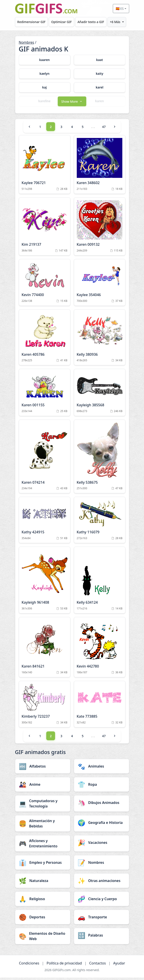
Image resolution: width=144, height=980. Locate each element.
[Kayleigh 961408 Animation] (45, 583)
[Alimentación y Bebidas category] (43, 826)
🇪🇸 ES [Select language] (120, 9)
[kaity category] (100, 74)
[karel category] (100, 87)
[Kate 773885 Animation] (100, 707)
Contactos (97, 966)
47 (104, 129)
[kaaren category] (45, 60)
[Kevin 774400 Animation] (45, 285)
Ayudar (119, 966)
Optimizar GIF (62, 22)
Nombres (27, 42)
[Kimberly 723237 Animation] (45, 707)
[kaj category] (45, 87)
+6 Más (115, 22)
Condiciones (29, 966)
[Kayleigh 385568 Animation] (100, 395)
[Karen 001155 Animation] (45, 395)
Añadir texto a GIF (91, 22)
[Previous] (29, 129)
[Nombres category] (102, 865)
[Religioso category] (43, 901)
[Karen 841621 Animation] (45, 650)
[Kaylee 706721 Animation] (45, 167)
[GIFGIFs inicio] (46, 9)
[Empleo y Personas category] (43, 865)
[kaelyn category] (45, 74)
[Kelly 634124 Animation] (100, 583)
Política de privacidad (64, 966)
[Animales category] (102, 769)
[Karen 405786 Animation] (45, 340)
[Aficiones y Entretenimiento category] (43, 846)
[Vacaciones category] (102, 845)
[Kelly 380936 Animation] (100, 340)
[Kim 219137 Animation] (45, 229)
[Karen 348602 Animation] (100, 167)
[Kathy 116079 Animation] (100, 523)
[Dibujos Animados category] (102, 805)
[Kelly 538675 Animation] (100, 459)
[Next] (115, 129)
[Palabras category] (102, 938)
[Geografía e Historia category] (102, 825)
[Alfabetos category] (43, 769)
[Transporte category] (102, 919)
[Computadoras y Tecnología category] (43, 806)
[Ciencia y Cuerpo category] (102, 901)
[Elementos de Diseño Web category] (43, 939)
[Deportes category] (43, 919)
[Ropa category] (102, 787)
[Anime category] (43, 787)
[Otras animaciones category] (102, 883)
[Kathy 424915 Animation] (45, 523)
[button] (72, 104)
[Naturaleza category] (43, 883)
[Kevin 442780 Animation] (100, 650)
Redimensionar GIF (31, 22)
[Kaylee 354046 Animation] (100, 285)
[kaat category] (100, 60)
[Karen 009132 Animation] (100, 229)
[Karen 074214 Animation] (45, 459)
